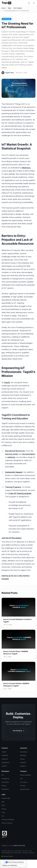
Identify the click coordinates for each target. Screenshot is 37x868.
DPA (3, 802)
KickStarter (5, 789)
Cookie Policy (6, 798)
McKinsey (26, 168)
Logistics (23, 766)
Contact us (5, 846)
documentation (29, 454)
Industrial (23, 762)
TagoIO (7, 382)
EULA (3, 805)
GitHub (4, 786)
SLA (3, 816)
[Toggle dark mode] (29, 3)
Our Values (24, 782)
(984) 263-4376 (19, 846)
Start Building (19, 731)
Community (5, 782)
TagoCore (5, 759)
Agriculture (24, 752)
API (3, 775)
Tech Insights (18, 8)
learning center (12, 454)
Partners (23, 786)
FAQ (22, 779)
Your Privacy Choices (16, 862)
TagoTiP (4, 766)
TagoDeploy (5, 762)
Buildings (23, 755)
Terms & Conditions (8, 819)
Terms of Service (7, 823)
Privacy (4, 809)
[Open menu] (34, 3)
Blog (9, 8)
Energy (22, 759)
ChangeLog (5, 779)
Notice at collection (10, 865)
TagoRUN (5, 755)
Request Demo (25, 789)
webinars (11, 457)
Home (3, 8)
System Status (7, 856)
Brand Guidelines (26, 775)
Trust (3, 812)
